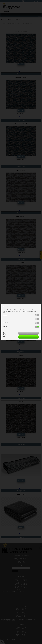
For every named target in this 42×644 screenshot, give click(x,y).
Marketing (5, 315)
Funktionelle (6, 323)
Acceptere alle (28, 337)
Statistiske (5, 319)
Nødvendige (5, 327)
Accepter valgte (29, 333)
